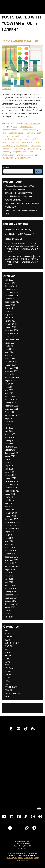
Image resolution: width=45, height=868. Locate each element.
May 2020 (9, 503)
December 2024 (11, 330)
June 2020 (9, 500)
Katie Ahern (27, 142)
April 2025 (9, 318)
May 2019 (9, 541)
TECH (7, 684)
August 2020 (10, 494)
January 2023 (10, 403)
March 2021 (10, 472)
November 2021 (11, 447)
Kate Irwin (15, 142)
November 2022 (11, 409)
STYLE (7, 681)
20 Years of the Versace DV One (18, 193)
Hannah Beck (17, 136)
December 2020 (12, 481)
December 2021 (11, 444)
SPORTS (8, 678)
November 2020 (12, 484)
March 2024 (10, 359)
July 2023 (9, 384)
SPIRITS (8, 675)
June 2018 (9, 576)
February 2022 (11, 437)
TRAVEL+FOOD (11, 687)
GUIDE (7, 653)
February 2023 (11, 399)
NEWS (7, 662)
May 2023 (9, 390)
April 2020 (9, 507)
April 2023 (9, 393)
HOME (7, 659)
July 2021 (8, 459)
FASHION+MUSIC (12, 643)
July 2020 (9, 497)
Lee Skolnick (22, 146)
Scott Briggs (18, 149)
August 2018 (10, 570)
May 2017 (9, 617)
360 (15, 127)
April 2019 (9, 544)
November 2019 (11, 522)
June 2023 (9, 387)
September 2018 (12, 566)
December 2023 (11, 368)
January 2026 (10, 289)
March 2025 (10, 321)
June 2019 (9, 538)
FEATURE (8, 646)
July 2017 (8, 610)
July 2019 (9, 535)
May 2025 (9, 315)
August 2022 (10, 418)
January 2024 (10, 365)
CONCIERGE (10, 637)
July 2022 (9, 422)
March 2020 (10, 510)
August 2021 (10, 456)
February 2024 (11, 362)
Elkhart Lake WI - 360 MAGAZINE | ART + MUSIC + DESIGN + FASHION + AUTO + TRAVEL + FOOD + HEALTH (22, 246)
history (29, 136)
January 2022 (10, 440)
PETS (7, 665)
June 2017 (9, 614)
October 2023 (11, 374)
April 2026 (9, 280)
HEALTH (8, 656)
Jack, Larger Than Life (20, 41)
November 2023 (11, 371)
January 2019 (10, 554)
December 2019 (11, 519)
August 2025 (10, 305)
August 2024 (10, 343)
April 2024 (9, 355)
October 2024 (11, 337)
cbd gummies (10, 229)
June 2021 (9, 462)
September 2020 (12, 491)
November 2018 (11, 560)
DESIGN (8, 640)
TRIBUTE (8, 690)
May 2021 (9, 466)
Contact (25, 860)
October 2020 (11, 488)
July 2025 (9, 308)
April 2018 (9, 582)
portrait (6, 149)
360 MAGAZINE (25, 158)
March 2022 (10, 434)
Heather (8, 239)
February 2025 (11, 324)
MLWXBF (18, 239)
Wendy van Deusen (25, 155)
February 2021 (10, 475)
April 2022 (9, 431)
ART (6, 630)
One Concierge (26, 229)
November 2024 (11, 333)
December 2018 (11, 557)
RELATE (8, 671)
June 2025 (9, 311)
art (4, 133)
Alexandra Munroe (11, 130)
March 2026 (10, 283)
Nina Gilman (36, 146)
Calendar (10, 858)
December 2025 (11, 292)
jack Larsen (24, 139)
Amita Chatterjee (29, 130)
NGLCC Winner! (27, 234)
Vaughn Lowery (19, 152)
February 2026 (11, 286)
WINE (7, 697)
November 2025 (11, 296)
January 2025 (10, 327)
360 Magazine (26, 127)
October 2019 (10, 525)
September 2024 (12, 340)
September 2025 (12, 302)
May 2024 (9, 352)
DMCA (21, 858)
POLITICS (9, 668)
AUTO (7, 634)
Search (6, 168)
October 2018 (10, 563)
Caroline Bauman (16, 133)
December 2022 (11, 406)
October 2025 (11, 299)
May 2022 (9, 428)
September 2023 (12, 377)
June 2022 (9, 425)
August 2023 (10, 381)
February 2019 (10, 551)
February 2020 (11, 513)
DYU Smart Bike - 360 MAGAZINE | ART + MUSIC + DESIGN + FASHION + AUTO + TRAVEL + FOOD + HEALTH (22, 259)
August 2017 (10, 607)
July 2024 (9, 346)
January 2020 (10, 516)
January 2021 (10, 478)
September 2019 (12, 529)
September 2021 (12, 453)
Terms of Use (28, 858)
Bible (16, 858)
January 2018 (10, 592)
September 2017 (12, 604)
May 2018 (9, 579)
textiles (6, 152)
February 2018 (10, 588)
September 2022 (12, 415)
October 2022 (11, 412)
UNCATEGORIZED (32, 123)
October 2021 (10, 450)
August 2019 (10, 532)
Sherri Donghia (33, 149)
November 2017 (11, 598)
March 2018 (10, 585)
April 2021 (9, 469)
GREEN (7, 649)
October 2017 (10, 601)
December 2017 (11, 595)
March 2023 (10, 396)
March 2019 (10, 548)
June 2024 (9, 349)
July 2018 (9, 573)
